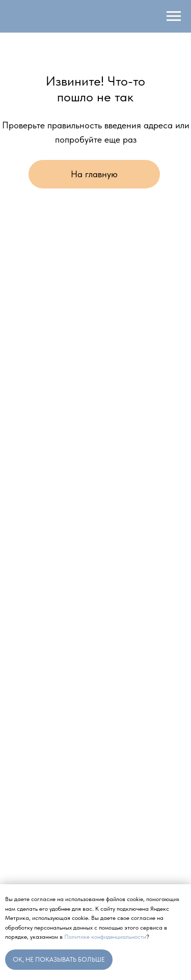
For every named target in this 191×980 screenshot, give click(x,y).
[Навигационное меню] (174, 16)
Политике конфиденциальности (105, 937)
